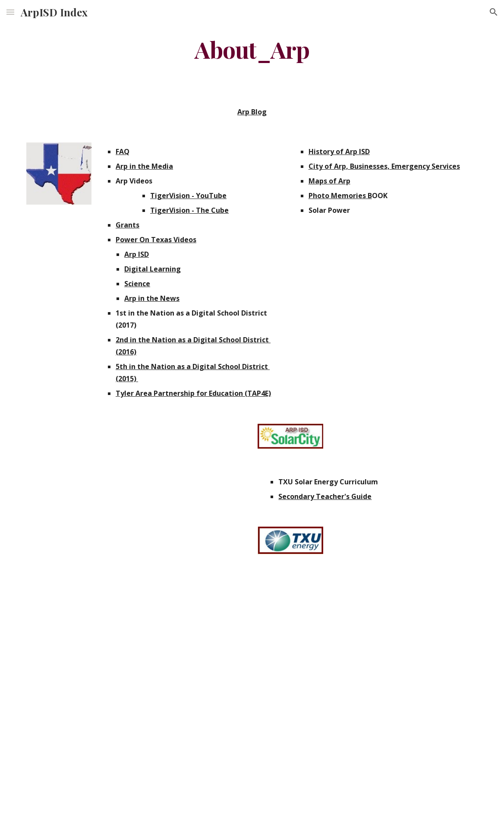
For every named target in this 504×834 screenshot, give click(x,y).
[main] (252, 49)
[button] (10, 12)
